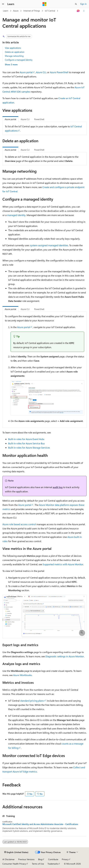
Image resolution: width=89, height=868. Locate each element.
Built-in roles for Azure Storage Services (29, 448)
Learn (6, 11)
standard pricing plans (32, 701)
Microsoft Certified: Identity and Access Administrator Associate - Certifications (40, 824)
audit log (58, 487)
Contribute (53, 859)
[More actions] (84, 11)
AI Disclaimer (9, 859)
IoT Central (50, 11)
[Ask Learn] (78, 11)
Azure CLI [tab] (25, 119)
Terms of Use (38, 864)
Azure (16, 11)
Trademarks (53, 864)
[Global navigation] (3, 4)
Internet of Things (32, 11)
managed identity (16, 215)
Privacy (65, 859)
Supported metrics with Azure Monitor (63, 564)
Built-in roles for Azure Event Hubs (26, 439)
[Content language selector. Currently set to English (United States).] (16, 852)
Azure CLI (41, 72)
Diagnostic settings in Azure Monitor (65, 656)
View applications (13, 48)
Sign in (83, 4)
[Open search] (76, 4)
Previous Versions (26, 859)
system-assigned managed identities (49, 245)
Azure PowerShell (59, 72)
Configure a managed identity (19, 60)
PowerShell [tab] (39, 119)
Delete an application (15, 52)
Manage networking (14, 56)
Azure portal (26, 72)
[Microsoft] (44, 4)
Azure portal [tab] (10, 119)
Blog (40, 859)
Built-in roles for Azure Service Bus (26, 443)
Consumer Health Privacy (14, 864)
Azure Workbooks (23, 675)
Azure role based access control (19, 524)
